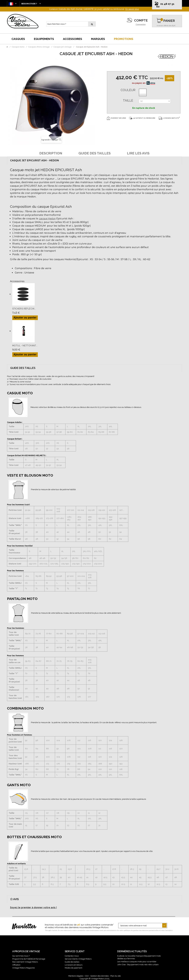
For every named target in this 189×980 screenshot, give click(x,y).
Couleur (128, 90)
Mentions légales (76, 976)
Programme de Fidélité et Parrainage (29, 959)
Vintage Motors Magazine (23, 968)
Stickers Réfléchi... (24, 309)
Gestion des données (100, 976)
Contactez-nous (72, 956)
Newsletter (24, 927)
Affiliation (16, 965)
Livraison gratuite (169, 118)
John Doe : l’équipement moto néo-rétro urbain (138, 965)
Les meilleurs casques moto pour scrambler (137, 962)
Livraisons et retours (74, 965)
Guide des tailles (72, 962)
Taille (128, 101)
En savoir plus (132, 9)
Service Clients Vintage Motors (78, 959)
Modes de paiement (73, 968)
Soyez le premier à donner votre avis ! (33, 907)
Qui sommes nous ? (21, 956)
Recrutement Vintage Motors (25, 962)
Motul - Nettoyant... (25, 346)
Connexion (141, 24)
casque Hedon (47, 219)
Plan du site (116, 976)
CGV (87, 976)
